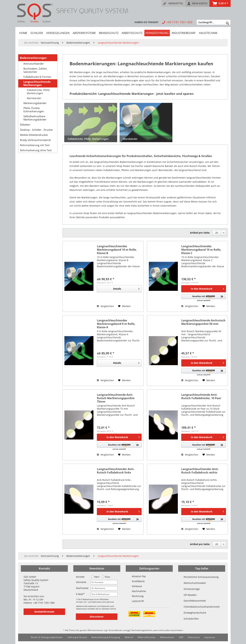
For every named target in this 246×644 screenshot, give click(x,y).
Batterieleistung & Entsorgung (106, 637)
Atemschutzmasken (195, 583)
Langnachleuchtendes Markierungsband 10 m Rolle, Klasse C (201, 250)
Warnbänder (34, 98)
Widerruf (129, 637)
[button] (204, 298)
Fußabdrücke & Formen (37, 77)
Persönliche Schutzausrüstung (201, 577)
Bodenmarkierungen (33, 58)
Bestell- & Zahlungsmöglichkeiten (47, 637)
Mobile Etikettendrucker (34, 135)
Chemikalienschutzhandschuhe (202, 607)
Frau (106, 577)
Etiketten (25, 125)
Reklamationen (167, 637)
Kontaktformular (44, 612)
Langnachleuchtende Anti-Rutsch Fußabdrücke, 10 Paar (201, 396)
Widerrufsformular (147, 637)
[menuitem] (173, 3)
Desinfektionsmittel (195, 601)
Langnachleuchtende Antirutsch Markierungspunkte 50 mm (203, 322)
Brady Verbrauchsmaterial (35, 140)
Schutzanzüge (192, 589)
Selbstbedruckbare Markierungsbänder (35, 118)
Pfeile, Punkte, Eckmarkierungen (34, 110)
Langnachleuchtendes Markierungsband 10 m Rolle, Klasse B (117, 250)
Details (126, 288)
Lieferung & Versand (77, 637)
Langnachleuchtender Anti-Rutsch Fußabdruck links (116, 471)
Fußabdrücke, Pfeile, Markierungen (39, 92)
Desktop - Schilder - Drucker (36, 130)
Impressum (210, 637)
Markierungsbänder (35, 103)
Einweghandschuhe (195, 613)
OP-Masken (190, 595)
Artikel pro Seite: (200, 233)
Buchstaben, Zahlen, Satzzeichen (35, 70)
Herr (95, 577)
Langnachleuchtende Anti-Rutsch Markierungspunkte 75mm (116, 398)
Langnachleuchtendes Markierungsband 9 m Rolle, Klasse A (116, 324)
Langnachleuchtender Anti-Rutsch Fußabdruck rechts (200, 471)
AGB (181, 637)
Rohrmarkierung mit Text (35, 145)
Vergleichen (105, 306)
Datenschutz (194, 637)
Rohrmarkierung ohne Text (36, 150)
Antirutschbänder (34, 64)
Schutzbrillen (191, 619)
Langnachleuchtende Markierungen (37, 83)
